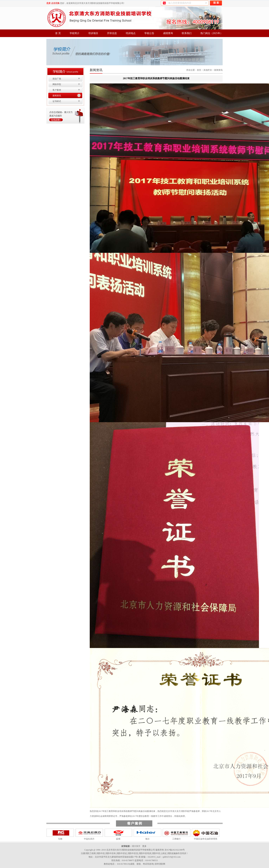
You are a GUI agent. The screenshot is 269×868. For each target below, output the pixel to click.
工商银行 (176, 839)
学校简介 (75, 33)
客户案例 (57, 90)
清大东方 (136, 846)
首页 (199, 70)
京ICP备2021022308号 (175, 850)
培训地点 (131, 33)
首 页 (58, 33)
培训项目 (93, 33)
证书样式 (57, 101)
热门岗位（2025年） (212, 33)
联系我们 (187, 33)
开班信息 (112, 33)
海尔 (147, 839)
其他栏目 (208, 70)
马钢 (60, 839)
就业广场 (57, 79)
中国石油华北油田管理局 (206, 839)
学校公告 (149, 33)
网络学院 (57, 84)
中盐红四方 (89, 839)
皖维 (118, 839)
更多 (144, 846)
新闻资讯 (57, 96)
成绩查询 (168, 33)
